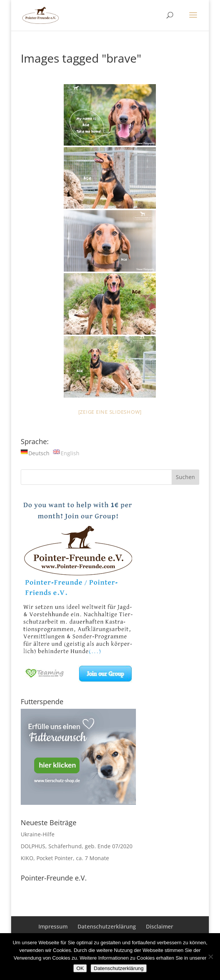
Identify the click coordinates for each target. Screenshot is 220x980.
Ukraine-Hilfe (38, 834)
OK (80, 968)
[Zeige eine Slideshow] (110, 412)
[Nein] (210, 957)
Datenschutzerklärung (107, 926)
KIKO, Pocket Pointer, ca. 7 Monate (65, 858)
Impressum (53, 926)
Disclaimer (160, 926)
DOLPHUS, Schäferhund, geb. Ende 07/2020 (77, 846)
